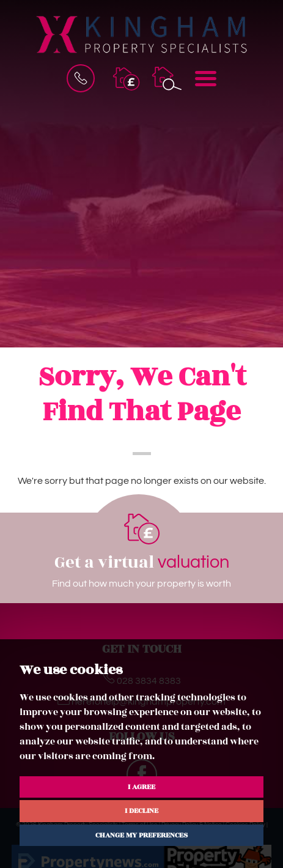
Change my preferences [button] (141, 835)
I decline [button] (141, 811)
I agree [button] (141, 787)
